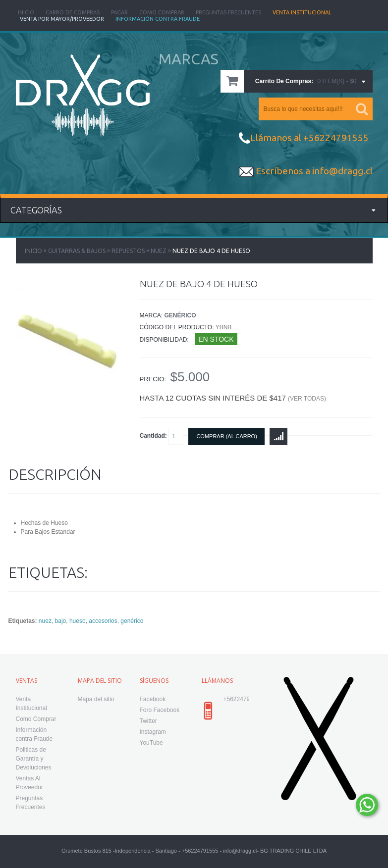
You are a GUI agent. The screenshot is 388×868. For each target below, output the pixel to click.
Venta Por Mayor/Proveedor (62, 19)
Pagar (119, 12)
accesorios (103, 621)
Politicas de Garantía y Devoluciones (34, 759)
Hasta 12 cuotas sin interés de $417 (233, 398)
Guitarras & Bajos (77, 251)
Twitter (148, 721)
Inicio (26, 12)
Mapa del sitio (96, 699)
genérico (132, 621)
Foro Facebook (160, 710)
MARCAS (189, 59)
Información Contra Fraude (158, 19)
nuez (45, 621)
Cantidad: (162, 436)
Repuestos (128, 251)
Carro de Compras (73, 12)
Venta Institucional (302, 12)
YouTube (151, 743)
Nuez (159, 251)
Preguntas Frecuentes (228, 12)
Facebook (153, 699)
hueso (78, 621)
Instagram (153, 732)
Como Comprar (162, 12)
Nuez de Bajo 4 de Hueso (211, 251)
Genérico (180, 315)
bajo (61, 621)
